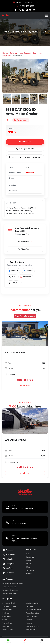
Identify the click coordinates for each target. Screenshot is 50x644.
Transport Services (9, 587)
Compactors (7, 616)
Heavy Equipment (25, 53)
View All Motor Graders (25, 316)
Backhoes (6, 613)
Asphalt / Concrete (9, 606)
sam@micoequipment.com (27, 2)
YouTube (8, 568)
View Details (23, 385)
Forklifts (6, 626)
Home (28, 554)
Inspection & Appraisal (10, 590)
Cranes (5, 620)
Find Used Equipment (10, 53)
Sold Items (30, 570)
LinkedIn (28, 271)
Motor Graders (17, 56)
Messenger (25, 241)
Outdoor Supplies (32, 603)
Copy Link (14, 283)
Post (12, 277)
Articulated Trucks (9, 603)
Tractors (29, 620)
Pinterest (8, 573)
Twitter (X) (8, 555)
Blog (28, 567)
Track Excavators (33, 613)
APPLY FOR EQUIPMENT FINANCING (25, 157)
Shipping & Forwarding (10, 593)
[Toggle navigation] (46, 16)
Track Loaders (31, 616)
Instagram (8, 564)
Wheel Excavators (33, 626)
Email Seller (25, 142)
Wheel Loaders (32, 630)
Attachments (7, 610)
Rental (29, 560)
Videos (29, 564)
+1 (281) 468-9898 (27, 6)
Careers (29, 574)
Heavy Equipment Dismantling (13, 584)
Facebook (14, 271)
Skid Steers (30, 606)
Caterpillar (29, 173)
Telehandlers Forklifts (34, 610)
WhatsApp (25, 249)
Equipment (30, 557)
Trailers (29, 623)
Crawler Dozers (8, 623)
